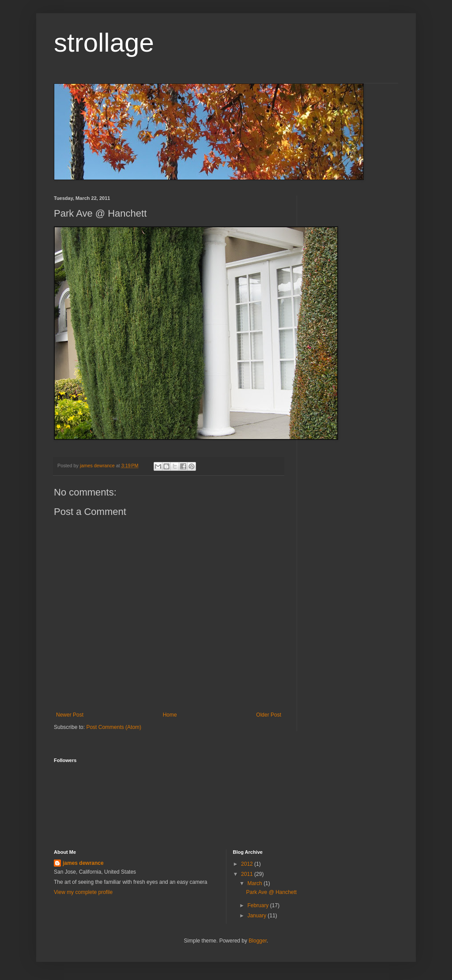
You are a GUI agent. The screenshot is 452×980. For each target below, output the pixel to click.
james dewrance (83, 863)
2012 (248, 864)
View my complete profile (83, 892)
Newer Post (70, 715)
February (258, 905)
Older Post (269, 715)
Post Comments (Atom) (114, 727)
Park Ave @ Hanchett (271, 892)
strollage (104, 43)
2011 (248, 874)
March (255, 883)
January (257, 916)
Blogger (258, 941)
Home (170, 715)
